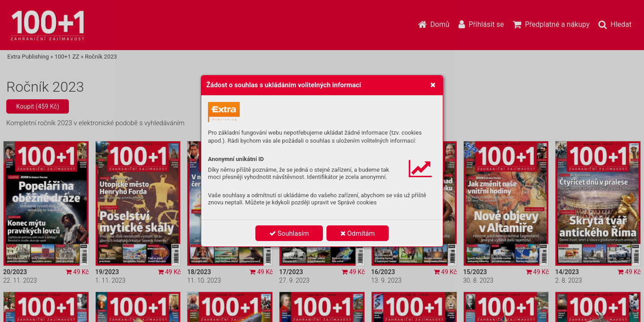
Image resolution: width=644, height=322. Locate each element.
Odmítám (358, 233)
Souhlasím (289, 233)
